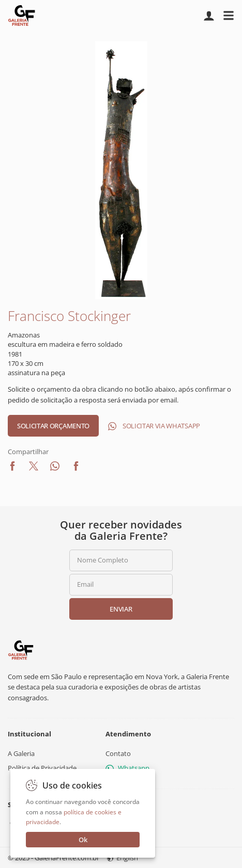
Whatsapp (127, 768)
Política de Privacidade (42, 768)
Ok (83, 840)
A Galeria (21, 753)
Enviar (121, 609)
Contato (118, 753)
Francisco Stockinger (69, 316)
